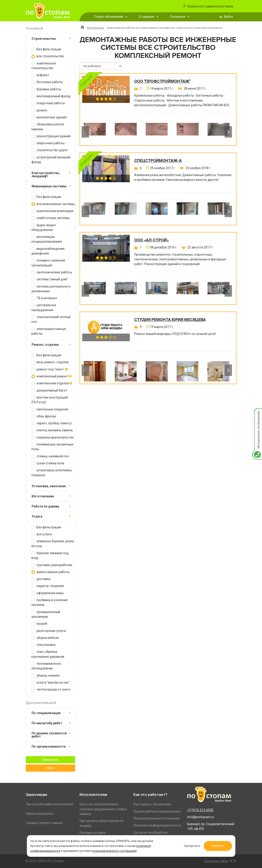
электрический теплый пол (51, 319)
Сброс (50, 768)
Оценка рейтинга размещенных (157, 811)
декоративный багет (49, 391)
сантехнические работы (52, 272)
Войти (228, 17)
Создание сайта (216, 861)
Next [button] (228, 132)
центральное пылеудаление (44, 307)
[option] (95, 132)
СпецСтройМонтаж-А (158, 161)
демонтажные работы (50, 572)
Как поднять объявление (152, 804)
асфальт (40, 75)
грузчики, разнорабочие (52, 565)
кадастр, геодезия (48, 586)
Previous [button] (85, 132)
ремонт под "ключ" (50, 369)
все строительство (48, 56)
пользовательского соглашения (114, 851)
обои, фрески (44, 416)
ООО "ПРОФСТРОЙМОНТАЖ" (162, 81)
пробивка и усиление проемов (50, 602)
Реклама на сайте (93, 833)
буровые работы (46, 89)
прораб (39, 624)
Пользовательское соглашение (157, 818)
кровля (39, 110)
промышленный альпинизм (46, 614)
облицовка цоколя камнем (48, 127)
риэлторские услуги (49, 631)
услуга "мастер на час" (51, 683)
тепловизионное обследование (46, 666)
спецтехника (43, 645)
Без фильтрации (46, 49)
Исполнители (95, 28)
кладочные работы (48, 103)
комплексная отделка (52, 383)
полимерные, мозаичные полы (52, 447)
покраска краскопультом (52, 437)
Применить (50, 760)
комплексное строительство (44, 66)
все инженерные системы (53, 204)
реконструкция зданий (51, 136)
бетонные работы (47, 82)
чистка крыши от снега (51, 690)
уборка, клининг (46, 676)
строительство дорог (50, 150)
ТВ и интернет (44, 298)
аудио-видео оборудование (44, 227)
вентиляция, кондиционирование (47, 239)
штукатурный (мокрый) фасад (51, 160)
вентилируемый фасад (51, 96)
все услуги (42, 534)
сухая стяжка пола (48, 463)
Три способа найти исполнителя (49, 804)
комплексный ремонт (51, 376)
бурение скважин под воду (50, 555)
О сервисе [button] (148, 17)
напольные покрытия (50, 409)
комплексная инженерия (52, 211)
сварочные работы (48, 143)
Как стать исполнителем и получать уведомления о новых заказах (103, 809)
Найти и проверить (40, 814)
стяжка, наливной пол (50, 456)
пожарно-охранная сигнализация (48, 263)
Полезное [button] (179, 17)
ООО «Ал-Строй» (152, 240)
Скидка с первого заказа (44, 823)
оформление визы (48, 593)
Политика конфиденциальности (157, 825)
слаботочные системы (50, 218)
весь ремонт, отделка (50, 362)
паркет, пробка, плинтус (52, 423)
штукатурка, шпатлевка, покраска (52, 473)
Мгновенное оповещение (257, 413)
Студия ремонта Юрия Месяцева (170, 320)
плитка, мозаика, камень (52, 430)
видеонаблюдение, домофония (48, 251)
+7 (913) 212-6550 (200, 810)
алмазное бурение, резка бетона (53, 544)
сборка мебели (45, 638)
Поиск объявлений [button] (111, 17)
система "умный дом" (50, 279)
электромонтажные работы (49, 331)
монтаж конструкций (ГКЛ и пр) (50, 400)
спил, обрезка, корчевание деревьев (48, 654)
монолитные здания (49, 117)
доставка (41, 579)
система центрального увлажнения (51, 289)
